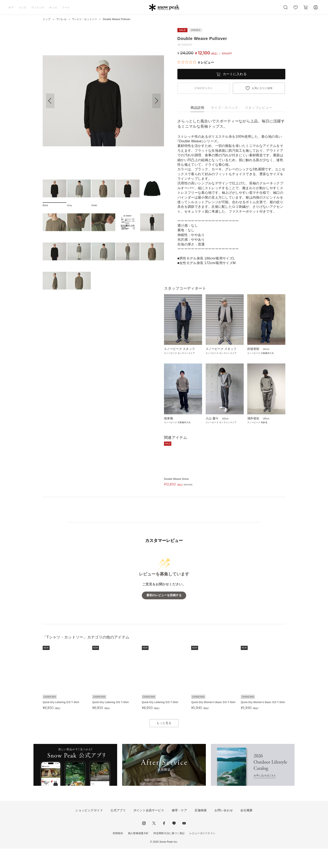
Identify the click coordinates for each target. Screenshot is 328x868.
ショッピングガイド (89, 829)
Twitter (154, 843)
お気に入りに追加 (262, 88)
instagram (144, 843)
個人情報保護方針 (138, 853)
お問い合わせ (224, 829)
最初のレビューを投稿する (164, 615)
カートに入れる (235, 74)
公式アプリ (118, 829)
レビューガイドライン (202, 853)
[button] (156, 101)
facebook (164, 843)
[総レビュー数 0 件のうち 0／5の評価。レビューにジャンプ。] (196, 62)
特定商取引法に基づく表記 (169, 853)
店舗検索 (201, 829)
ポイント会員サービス (149, 829)
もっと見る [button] (164, 742)
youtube (184, 843)
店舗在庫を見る (203, 88)
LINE (174, 843)
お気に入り (296, 10)
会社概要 (247, 829)
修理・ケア (179, 829)
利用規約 (118, 853)
